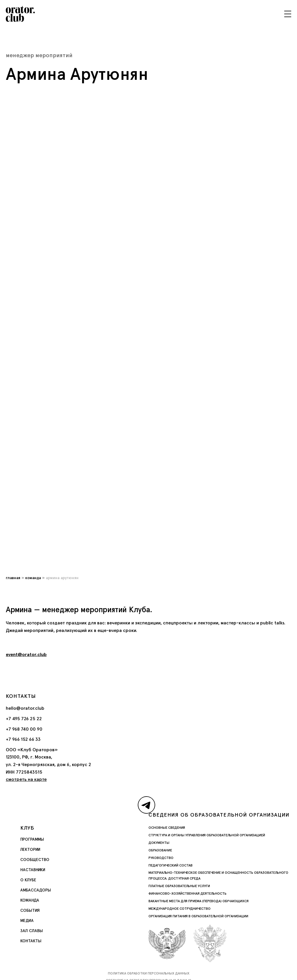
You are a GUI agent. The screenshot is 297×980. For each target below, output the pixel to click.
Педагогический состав (171, 865)
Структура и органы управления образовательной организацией (207, 835)
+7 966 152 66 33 (23, 739)
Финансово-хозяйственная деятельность (188, 893)
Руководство (161, 858)
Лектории (30, 849)
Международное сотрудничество (180, 909)
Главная (13, 578)
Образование (160, 850)
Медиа (27, 920)
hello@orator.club (25, 708)
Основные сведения (167, 828)
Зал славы (32, 931)
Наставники (33, 870)
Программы (32, 839)
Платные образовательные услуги (179, 886)
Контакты (31, 941)
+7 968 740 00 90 (24, 729)
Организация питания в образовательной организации (198, 916)
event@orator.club (26, 654)
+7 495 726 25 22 (24, 719)
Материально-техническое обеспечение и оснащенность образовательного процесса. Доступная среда (218, 875)
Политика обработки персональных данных (149, 973)
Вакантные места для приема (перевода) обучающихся (199, 901)
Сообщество (35, 860)
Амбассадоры (36, 890)
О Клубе (28, 880)
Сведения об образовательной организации (219, 815)
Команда (33, 578)
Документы (159, 843)
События (30, 910)
